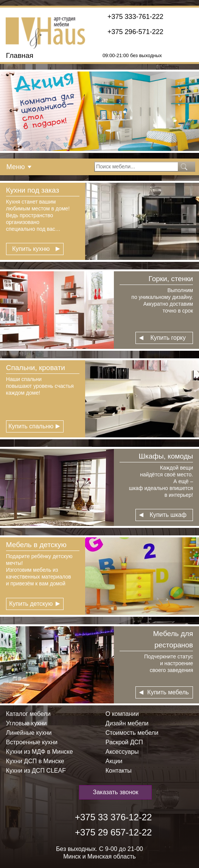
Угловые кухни (26, 723)
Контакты (119, 771)
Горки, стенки (171, 279)
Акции (114, 761)
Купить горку (168, 338)
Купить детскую (31, 604)
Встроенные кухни (32, 742)
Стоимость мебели (132, 733)
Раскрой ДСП (124, 742)
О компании (122, 714)
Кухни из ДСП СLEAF (36, 771)
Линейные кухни (29, 733)
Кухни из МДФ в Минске (40, 752)
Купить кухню (31, 249)
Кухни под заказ (33, 190)
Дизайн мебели (127, 723)
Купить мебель (168, 692)
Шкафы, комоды (166, 456)
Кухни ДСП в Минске (35, 761)
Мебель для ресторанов (173, 639)
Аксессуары (122, 752)
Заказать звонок (116, 792)
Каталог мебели (28, 714)
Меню (16, 167)
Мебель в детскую (36, 545)
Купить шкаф (168, 515)
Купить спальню (31, 426)
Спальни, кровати (36, 368)
